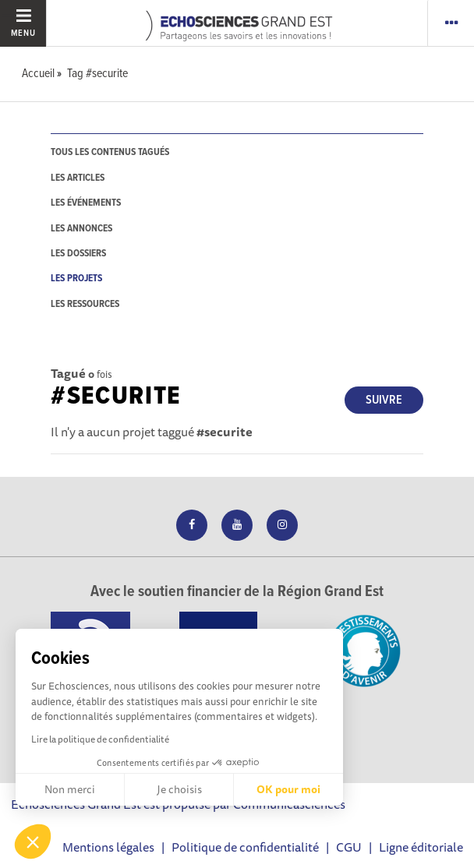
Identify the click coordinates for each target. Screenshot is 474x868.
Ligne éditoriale (421, 847)
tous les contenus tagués (110, 152)
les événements (86, 203)
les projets (76, 279)
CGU (349, 847)
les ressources (85, 304)
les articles (78, 178)
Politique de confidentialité (245, 847)
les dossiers (78, 254)
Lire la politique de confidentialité (100, 739)
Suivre (384, 400)
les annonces (81, 229)
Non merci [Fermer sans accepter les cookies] (70, 789)
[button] (33, 842)
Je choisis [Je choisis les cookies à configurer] (179, 789)
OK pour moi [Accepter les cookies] (288, 789)
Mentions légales (108, 847)
